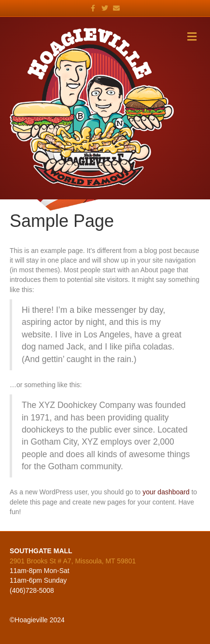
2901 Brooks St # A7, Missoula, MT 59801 (73, 561)
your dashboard (166, 492)
